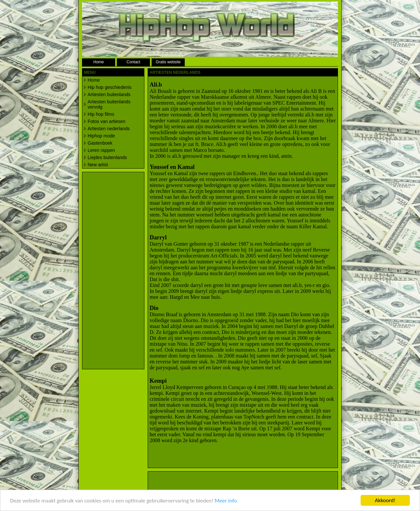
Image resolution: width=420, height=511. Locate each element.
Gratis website (168, 62)
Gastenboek (100, 143)
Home (98, 62)
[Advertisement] (109, 271)
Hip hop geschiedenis (110, 87)
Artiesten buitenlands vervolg (109, 104)
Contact (133, 62)
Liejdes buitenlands (107, 157)
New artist (98, 165)
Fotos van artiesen (106, 121)
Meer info (226, 501)
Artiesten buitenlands (109, 94)
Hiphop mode (101, 136)
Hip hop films (101, 114)
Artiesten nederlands (109, 129)
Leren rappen (101, 150)
